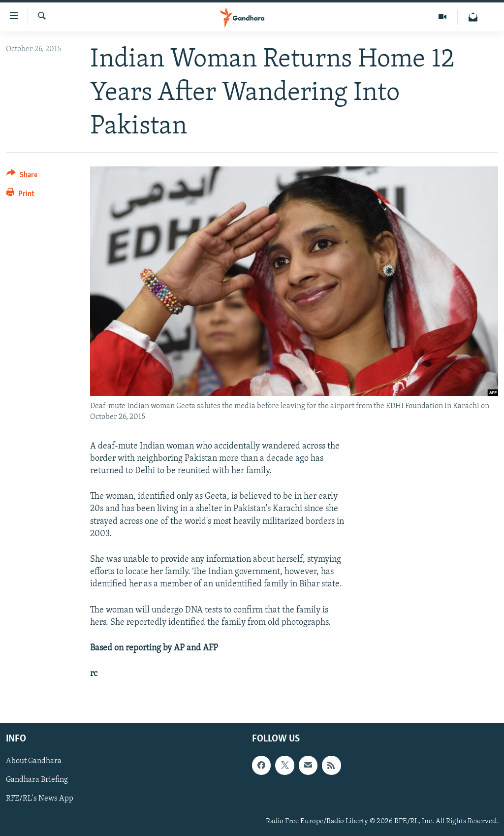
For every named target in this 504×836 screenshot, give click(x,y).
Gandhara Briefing (37, 780)
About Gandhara (34, 762)
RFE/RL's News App (40, 799)
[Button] (22, 177)
